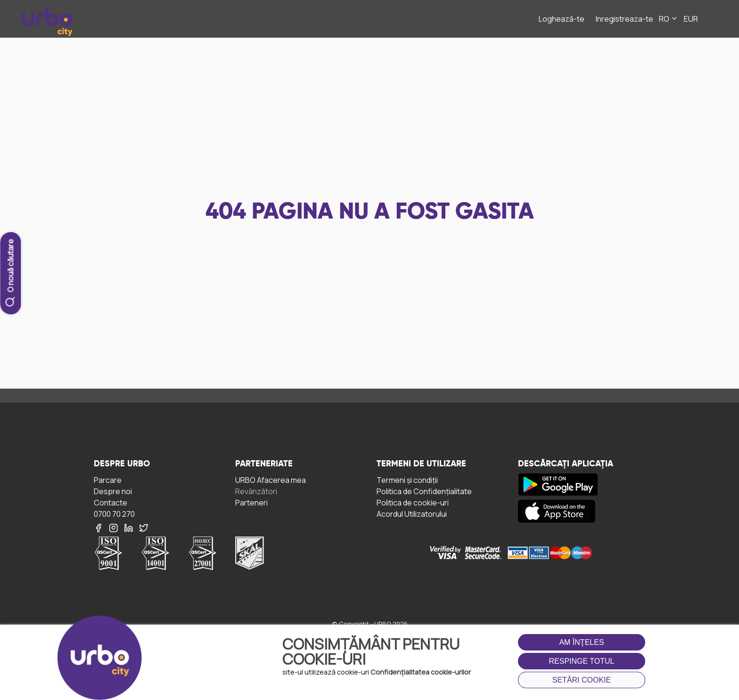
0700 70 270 (114, 514)
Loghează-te (562, 19)
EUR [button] (691, 19)
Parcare (108, 480)
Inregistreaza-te (624, 19)
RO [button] (669, 19)
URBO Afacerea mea (271, 480)
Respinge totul (582, 661)
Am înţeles (581, 642)
